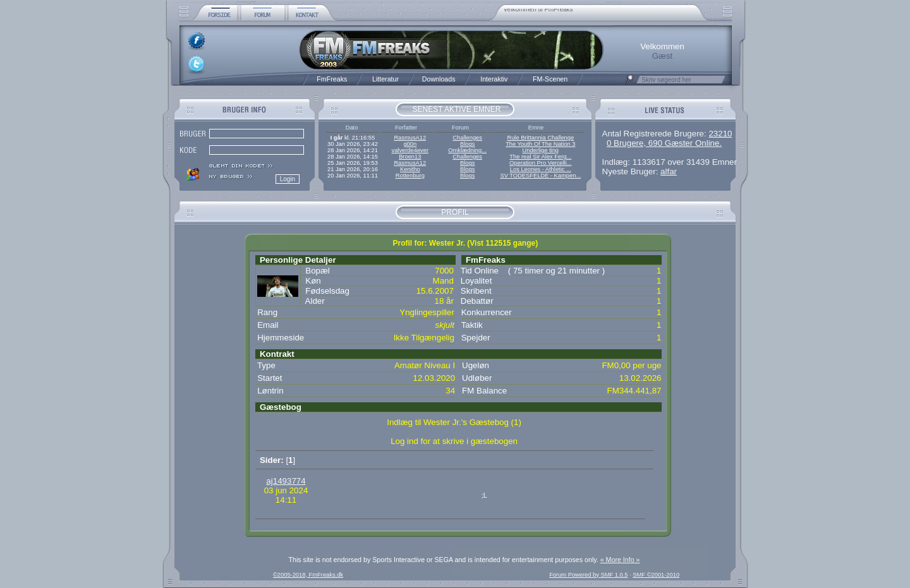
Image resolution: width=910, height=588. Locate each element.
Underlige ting (541, 150)
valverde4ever (410, 150)
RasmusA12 (410, 138)
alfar (669, 171)
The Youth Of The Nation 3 (540, 144)
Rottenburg (410, 176)
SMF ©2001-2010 (656, 575)
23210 (720, 134)
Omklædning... (467, 150)
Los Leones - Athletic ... (541, 169)
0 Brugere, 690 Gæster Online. (664, 143)
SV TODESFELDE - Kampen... (540, 176)
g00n (410, 144)
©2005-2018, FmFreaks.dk (308, 575)
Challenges (467, 138)
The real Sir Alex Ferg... (540, 157)
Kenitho (410, 169)
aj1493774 (286, 481)
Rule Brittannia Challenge (540, 138)
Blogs (467, 144)
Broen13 (410, 157)
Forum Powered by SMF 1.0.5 (588, 575)
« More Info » (620, 560)
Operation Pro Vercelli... (541, 163)
